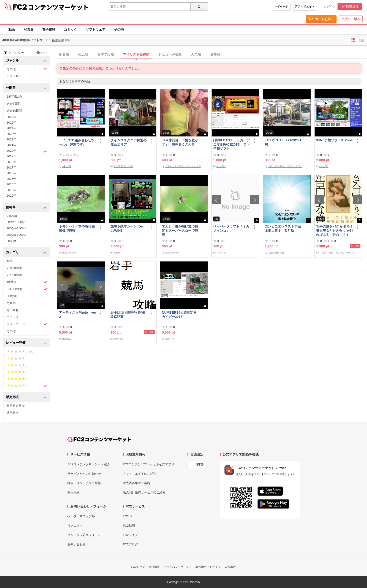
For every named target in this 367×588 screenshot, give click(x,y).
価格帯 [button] (26, 208)
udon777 (67, 166)
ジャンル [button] (26, 61)
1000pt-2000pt (16, 228)
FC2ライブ (130, 535)
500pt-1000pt (16, 222)
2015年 (11, 179)
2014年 (11, 184)
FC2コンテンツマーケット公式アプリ (149, 464)
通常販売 (13, 413)
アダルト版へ (351, 19)
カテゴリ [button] (26, 252)
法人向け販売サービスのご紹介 (144, 492)
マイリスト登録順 (136, 54)
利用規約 (73, 492)
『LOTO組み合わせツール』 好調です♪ (77, 142)
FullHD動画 (27, 289)
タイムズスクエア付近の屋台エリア (128, 142)
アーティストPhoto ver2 (78, 315)
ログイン (330, 7)
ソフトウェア (95, 29)
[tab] (212, 55)
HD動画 (12, 296)
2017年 (11, 167)
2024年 (11, 128)
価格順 (215, 54)
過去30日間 (14, 111)
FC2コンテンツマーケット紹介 (89, 464)
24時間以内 (14, 97)
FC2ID (127, 516)
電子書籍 (49, 29)
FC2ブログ (130, 544)
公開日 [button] (26, 88)
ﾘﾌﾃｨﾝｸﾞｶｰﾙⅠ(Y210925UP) (283, 142)
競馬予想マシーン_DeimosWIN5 (128, 228)
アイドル (13, 76)
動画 (12, 29)
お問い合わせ (77, 544)
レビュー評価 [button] (26, 343)
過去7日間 (13, 104)
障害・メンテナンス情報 (84, 483)
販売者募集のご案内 (137, 483)
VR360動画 (14, 275)
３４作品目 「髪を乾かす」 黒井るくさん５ (180, 142)
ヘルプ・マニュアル (81, 516)
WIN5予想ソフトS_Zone (334, 140)
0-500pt (12, 216)
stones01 (67, 339)
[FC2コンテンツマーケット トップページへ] (99, 439)
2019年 (11, 156)
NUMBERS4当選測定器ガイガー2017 (179, 315)
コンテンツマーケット (58, 7)
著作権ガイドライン (208, 567)
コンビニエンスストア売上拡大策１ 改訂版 (283, 228)
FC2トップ (138, 567)
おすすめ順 (106, 54)
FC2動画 (129, 526)
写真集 (29, 29)
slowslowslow (69, 253)
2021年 (11, 145)
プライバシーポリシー (178, 567)
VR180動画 (14, 268)
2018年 (11, 162)
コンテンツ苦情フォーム (84, 535)
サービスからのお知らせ (84, 474)
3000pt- (12, 241)
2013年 (11, 190)
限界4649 (118, 339)
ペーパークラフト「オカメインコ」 (231, 228)
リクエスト (75, 526)
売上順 (83, 54)
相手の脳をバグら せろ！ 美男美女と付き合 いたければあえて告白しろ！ (335, 231)
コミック (70, 29)
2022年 (11, 139)
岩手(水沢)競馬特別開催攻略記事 (128, 315)
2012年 (11, 196)
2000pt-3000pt (16, 235)
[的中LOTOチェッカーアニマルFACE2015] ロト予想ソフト (232, 144)
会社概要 (154, 567)
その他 (119, 29)
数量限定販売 (16, 406)
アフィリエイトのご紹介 (140, 474)
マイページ (281, 7)
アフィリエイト (305, 7)
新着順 (64, 54)
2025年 (11, 123)
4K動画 (27, 282)
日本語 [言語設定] (199, 464)
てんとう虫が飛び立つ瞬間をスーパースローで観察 (180, 231)
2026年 (11, 117)
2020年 (27, 151)
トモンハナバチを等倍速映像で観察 (77, 228)
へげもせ (221, 253)
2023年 (11, 134)
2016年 (11, 173)
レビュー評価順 (170, 54)
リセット (43, 53)
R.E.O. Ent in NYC (123, 166)
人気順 (196, 54)
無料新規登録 (350, 7)
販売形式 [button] (26, 397)
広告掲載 (230, 567)
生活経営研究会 (276, 253)
